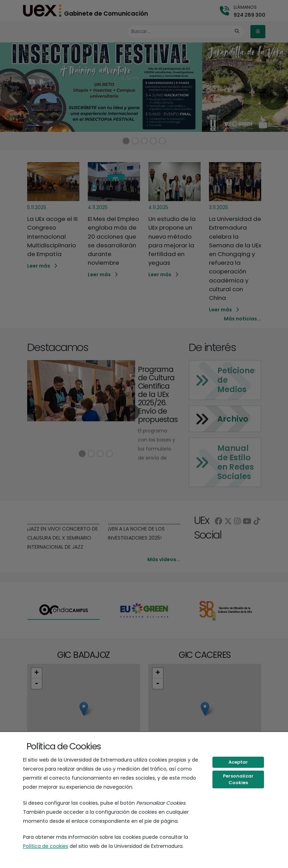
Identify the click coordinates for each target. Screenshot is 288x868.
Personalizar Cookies (238, 779)
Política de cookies (46, 846)
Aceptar (238, 762)
